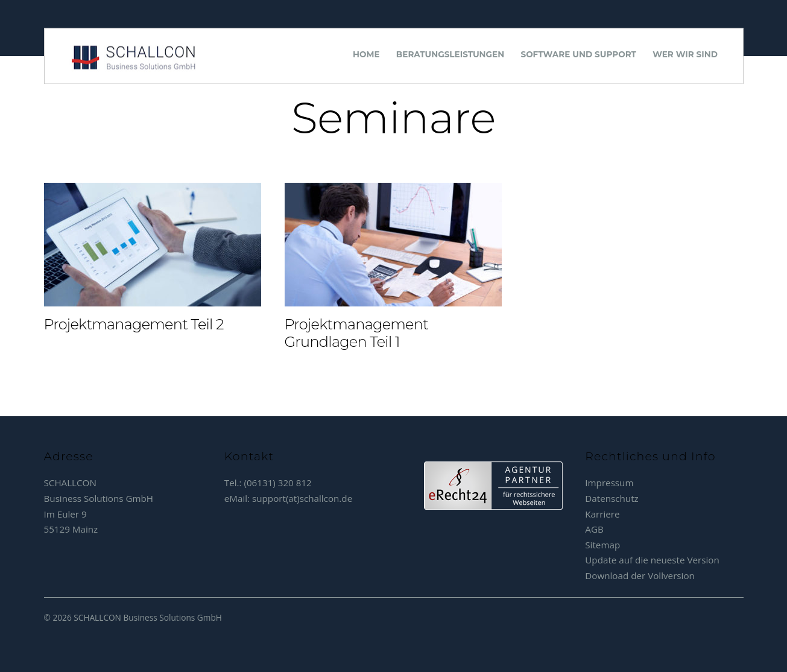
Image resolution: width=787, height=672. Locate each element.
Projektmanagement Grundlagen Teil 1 (356, 333)
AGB (594, 529)
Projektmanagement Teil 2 (134, 324)
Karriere (602, 514)
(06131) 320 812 (277, 483)
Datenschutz (612, 498)
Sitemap (602, 545)
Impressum (609, 483)
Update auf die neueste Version (652, 560)
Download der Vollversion (640, 575)
